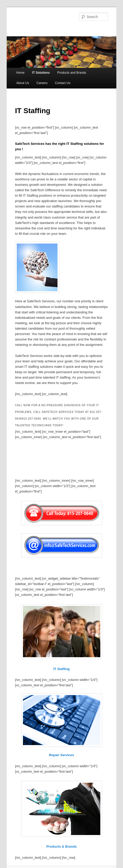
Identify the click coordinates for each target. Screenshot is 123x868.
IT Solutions (41, 73)
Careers (42, 83)
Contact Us (63, 83)
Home (20, 73)
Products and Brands (72, 73)
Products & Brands (62, 846)
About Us (23, 83)
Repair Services (62, 755)
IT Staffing (62, 669)
